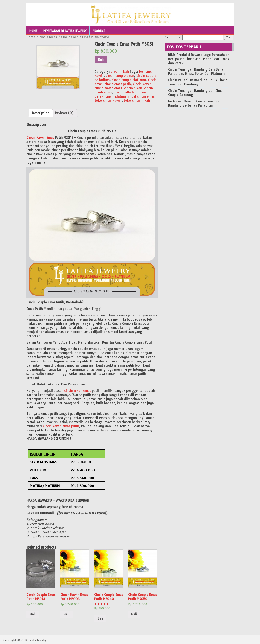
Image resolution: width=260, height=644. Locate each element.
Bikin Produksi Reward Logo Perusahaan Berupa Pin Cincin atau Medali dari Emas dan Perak (199, 59)
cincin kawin (142, 84)
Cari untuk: (173, 37)
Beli (101, 60)
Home (33, 31)
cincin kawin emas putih (61, 426)
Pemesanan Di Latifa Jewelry (65, 31)
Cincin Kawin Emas (40, 138)
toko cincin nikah (137, 101)
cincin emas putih (118, 84)
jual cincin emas (143, 96)
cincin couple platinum (129, 80)
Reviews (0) (64, 113)
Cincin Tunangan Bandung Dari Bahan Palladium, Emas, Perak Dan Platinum (197, 72)
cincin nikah (48, 37)
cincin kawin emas (108, 88)
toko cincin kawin (108, 101)
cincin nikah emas (78, 391)
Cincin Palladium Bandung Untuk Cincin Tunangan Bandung (198, 82)
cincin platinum (117, 96)
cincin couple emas (120, 76)
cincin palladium (126, 92)
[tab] (41, 113)
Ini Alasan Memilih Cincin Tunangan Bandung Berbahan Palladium (195, 103)
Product (99, 31)
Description (41, 113)
